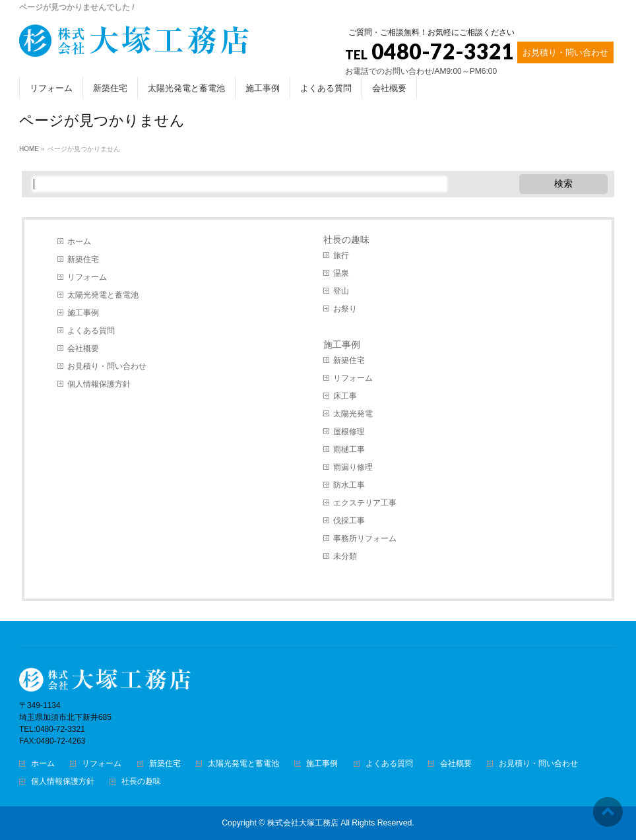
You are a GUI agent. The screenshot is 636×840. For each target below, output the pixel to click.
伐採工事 (349, 521)
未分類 (345, 556)
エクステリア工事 (365, 503)
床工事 (345, 396)
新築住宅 (83, 259)
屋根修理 (349, 432)
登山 (341, 291)
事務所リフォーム (365, 538)
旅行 (341, 255)
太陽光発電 (353, 414)
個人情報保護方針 (99, 384)
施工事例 (83, 313)
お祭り (345, 309)
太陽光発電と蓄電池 (103, 295)
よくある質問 (91, 331)
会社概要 (83, 348)
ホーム (79, 242)
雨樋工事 (349, 449)
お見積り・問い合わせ (565, 52)
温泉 (341, 273)
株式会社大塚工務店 (303, 823)
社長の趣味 (346, 240)
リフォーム (87, 277)
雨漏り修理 (353, 467)
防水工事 (349, 485)
